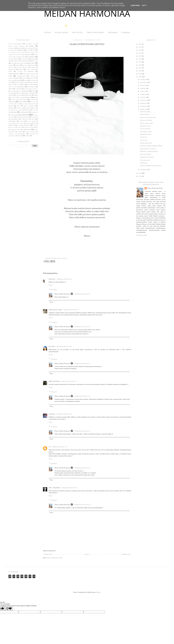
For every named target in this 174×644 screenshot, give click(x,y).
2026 (140, 44)
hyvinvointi (12, 69)
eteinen (11, 65)
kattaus (24, 78)
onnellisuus (12, 104)
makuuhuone (27, 95)
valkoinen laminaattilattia (31, 127)
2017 (140, 68)
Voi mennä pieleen (145, 129)
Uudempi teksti (48, 554)
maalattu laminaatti (30, 93)
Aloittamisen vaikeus (146, 132)
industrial (20, 71)
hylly (26, 67)
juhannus (11, 78)
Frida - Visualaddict (54, 488)
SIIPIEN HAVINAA (146, 134)
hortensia (11, 67)
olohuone (12, 102)
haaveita (32, 65)
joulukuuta (144, 80)
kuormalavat (31, 87)
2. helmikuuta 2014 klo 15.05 (64, 346)
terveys (10, 123)
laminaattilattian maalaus (31, 89)
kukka (34, 84)
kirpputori (11, 84)
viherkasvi (11, 134)
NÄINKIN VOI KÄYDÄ (147, 157)
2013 (140, 173)
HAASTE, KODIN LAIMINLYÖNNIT (151, 146)
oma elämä (23, 102)
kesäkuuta (143, 97)
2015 (140, 74)
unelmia (35, 125)
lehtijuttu (18, 91)
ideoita (21, 69)
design (13, 63)
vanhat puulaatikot (31, 132)
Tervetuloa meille (145, 160)
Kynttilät (19, 48)
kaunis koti (32, 78)
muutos (24, 99)
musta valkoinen (16, 100)
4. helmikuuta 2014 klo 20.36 (69, 488)
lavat (12, 91)
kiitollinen (17, 82)
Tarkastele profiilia (142, 235)
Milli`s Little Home (54, 381)
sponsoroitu (25, 119)
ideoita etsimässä (31, 69)
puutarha (11, 108)
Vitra (34, 50)
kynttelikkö (18, 89)
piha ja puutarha (29, 106)
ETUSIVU (48, 33)
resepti (17, 110)
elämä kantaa (21, 63)
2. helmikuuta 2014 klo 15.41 (68, 381)
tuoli (35, 123)
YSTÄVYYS (143, 137)
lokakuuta (143, 85)
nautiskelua (33, 100)
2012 (140, 176)
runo (34, 110)
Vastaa (50, 285)
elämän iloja (31, 63)
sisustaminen (14, 115)
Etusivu (87, 554)
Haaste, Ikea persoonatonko (148, 117)
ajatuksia (54, 258)
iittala (10, 71)
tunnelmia (28, 123)
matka (36, 95)
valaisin (20, 127)
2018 (140, 65)
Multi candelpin (28, 48)
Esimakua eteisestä (145, 126)
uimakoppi (21, 125)
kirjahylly (25, 82)
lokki (15, 93)
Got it (144, 5)
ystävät (27, 136)
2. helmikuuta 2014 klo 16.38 (63, 414)
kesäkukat (33, 80)
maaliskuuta (144, 106)
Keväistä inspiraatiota (146, 143)
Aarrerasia (52, 414)
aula (17, 59)
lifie (34, 91)
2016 (140, 71)
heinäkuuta (144, 94)
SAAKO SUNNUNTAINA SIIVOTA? (151, 166)
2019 (140, 62)
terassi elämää (32, 121)
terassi (22, 121)
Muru (22, 50)
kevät (10, 82)
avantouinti (25, 59)
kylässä (10, 89)
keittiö (19, 80)
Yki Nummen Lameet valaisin (17, 52)
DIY (21, 44)
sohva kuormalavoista (23, 117)
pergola (11, 106)
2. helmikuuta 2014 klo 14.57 (71, 310)
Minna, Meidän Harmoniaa (62, 294)
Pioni (28, 50)
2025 (140, 47)
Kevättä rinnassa (145, 114)
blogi (10, 61)
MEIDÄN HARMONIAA (87, 13)
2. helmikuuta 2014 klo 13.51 (64, 279)
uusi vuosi (13, 127)
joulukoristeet (21, 76)
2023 (140, 50)
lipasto (10, 93)
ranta (35, 108)
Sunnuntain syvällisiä (146, 120)
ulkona (28, 125)
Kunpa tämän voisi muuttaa (148, 149)
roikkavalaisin (26, 110)
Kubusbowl (11, 48)
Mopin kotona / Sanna (55, 310)
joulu (10, 76)
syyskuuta (143, 88)
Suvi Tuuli (52, 346)
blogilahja (16, 61)
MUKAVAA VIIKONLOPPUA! (149, 152)
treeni (16, 123)
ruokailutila (35, 112)
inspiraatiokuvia (14, 74)
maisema (19, 95)
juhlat (17, 78)
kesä (26, 80)
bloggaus (32, 59)
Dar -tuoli (33, 44)
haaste (18, 65)
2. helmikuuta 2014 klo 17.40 (82, 396)
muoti (36, 97)
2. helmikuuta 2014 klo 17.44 (82, 431)
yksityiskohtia (12, 136)
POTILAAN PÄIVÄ (146, 154)
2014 (140, 77)
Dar (27, 44)
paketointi (33, 104)
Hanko (31, 46)
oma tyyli (33, 102)
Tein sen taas (144, 140)
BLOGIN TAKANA (62, 33)
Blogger (98, 592)
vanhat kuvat (18, 132)
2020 (140, 59)
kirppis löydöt (33, 82)
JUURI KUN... (144, 163)
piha (18, 106)
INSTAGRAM (113, 33)
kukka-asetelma (13, 87)
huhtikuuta (144, 103)
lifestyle (26, 91)
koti (23, 84)
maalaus (11, 95)
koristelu (18, 84)
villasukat (32, 134)
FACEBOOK (126, 33)
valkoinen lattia (15, 130)
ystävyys (20, 136)
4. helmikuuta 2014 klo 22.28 (82, 505)
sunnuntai (64, 258)
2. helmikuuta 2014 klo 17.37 (82, 364)
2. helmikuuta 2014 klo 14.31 (82, 294)
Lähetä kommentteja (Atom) (55, 558)
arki (17, 57)
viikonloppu (21, 134)
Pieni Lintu (52, 279)
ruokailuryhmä (24, 112)
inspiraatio (30, 71)
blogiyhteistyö (25, 61)
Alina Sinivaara (13, 44)
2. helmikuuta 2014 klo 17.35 (82, 327)
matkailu (14, 97)
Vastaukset (54, 290)
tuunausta (11, 125)
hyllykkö (33, 67)
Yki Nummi (19, 55)
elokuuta (143, 91)
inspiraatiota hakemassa (30, 74)
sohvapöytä (35, 117)
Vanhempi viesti (126, 554)
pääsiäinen (28, 108)
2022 (140, 53)
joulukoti (33, 76)
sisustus (59, 258)
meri (20, 97)
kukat (29, 84)
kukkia (22, 87)
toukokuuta (144, 100)
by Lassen (35, 61)
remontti (11, 110)
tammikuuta (144, 170)
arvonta (22, 57)
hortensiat (19, 67)
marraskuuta (144, 82)
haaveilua (25, 65)
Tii (50, 447)
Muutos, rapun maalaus (147, 123)
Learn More (135, 5)
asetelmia (31, 57)
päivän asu (20, 108)
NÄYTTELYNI (77, 33)
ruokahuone (13, 112)
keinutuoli (11, 80)
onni (18, 104)
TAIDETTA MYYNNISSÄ (95, 33)
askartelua (11, 59)
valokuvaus (27, 129)
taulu (33, 119)
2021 (140, 56)
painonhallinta (25, 104)
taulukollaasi (12, 121)
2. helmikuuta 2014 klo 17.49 (82, 468)
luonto (20, 93)
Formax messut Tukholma (17, 46)
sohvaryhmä (14, 119)
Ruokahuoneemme (145, 112)
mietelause (27, 97)
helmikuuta (144, 109)
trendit (21, 123)
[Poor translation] (9, 609)
